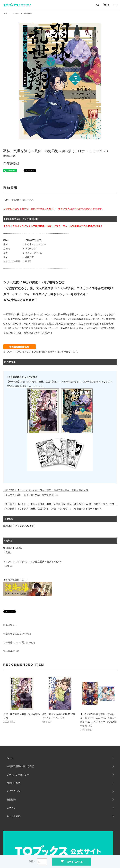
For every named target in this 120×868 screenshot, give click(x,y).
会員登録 (11, 800)
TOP (5, 14)
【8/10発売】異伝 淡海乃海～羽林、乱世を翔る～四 (31, 495)
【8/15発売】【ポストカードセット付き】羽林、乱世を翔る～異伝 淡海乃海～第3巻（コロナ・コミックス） (60, 504)
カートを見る (13, 816)
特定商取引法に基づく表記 (17, 634)
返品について (10, 625)
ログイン (11, 808)
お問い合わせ (13, 783)
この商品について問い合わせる (19, 642)
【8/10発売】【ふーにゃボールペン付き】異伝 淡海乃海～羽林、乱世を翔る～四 (46, 490)
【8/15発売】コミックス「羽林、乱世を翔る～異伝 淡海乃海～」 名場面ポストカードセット (52, 509)
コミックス (15, 14)
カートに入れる (72, 861)
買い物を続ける (11, 651)
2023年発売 (28, 14)
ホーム (10, 758)
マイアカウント (15, 791)
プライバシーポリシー (18, 775)
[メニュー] (115, 5)
